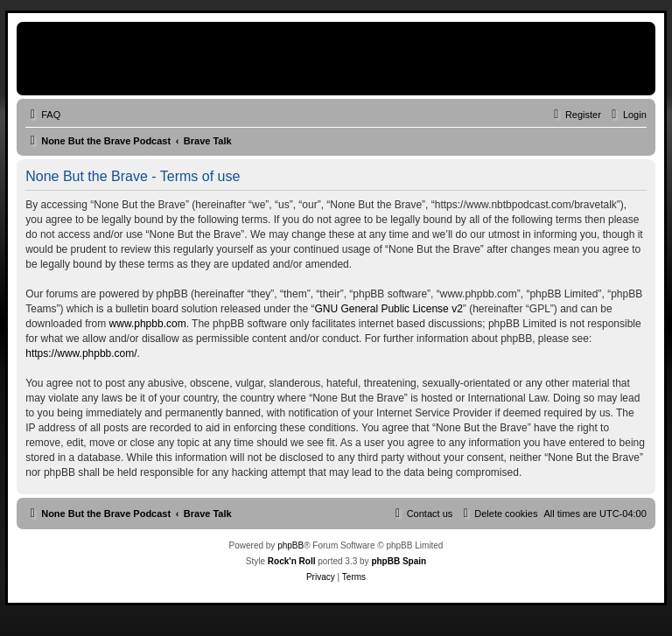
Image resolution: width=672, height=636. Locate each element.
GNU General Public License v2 (388, 309)
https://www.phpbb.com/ (81, 353)
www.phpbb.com (148, 324)
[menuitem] (43, 115)
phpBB (290, 545)
